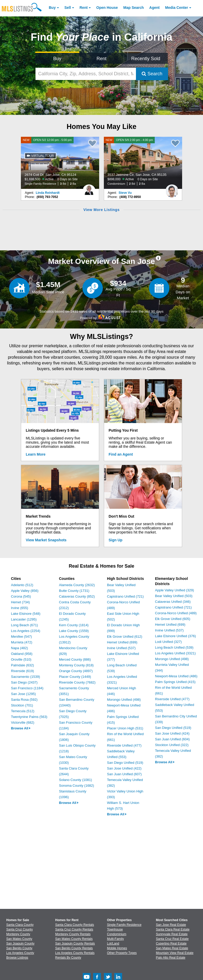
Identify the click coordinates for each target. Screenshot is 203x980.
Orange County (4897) (76, 671)
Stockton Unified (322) (172, 745)
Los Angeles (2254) (26, 631)
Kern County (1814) (74, 625)
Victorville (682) (23, 722)
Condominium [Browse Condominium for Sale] (117, 934)
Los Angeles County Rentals (75, 953)
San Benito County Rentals (74, 948)
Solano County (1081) (75, 780)
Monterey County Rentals (73, 934)
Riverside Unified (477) (124, 745)
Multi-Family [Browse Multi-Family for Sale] (115, 939)
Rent (84, 8)
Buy (52, 8)
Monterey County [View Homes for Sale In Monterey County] (18, 934)
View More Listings (101, 210)
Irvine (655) (20, 608)
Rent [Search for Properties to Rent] (102, 59)
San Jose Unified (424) (172, 733)
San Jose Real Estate (171, 925)
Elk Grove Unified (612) (125, 637)
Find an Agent (121, 454)
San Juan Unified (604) (172, 739)
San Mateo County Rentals (74, 939)
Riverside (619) (22, 671)
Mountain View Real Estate (175, 953)
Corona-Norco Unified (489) (176, 613)
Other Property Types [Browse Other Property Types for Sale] (122, 953)
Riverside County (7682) (77, 682)
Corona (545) (21, 596)
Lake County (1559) (74, 631)
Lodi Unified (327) (168, 642)
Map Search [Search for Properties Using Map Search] (134, 8)
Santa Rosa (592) (24, 700)
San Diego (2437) (24, 682)
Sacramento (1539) (25, 677)
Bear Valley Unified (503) (174, 596)
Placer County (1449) (75, 677)
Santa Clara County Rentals (75, 925)
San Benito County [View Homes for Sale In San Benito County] (19, 948)
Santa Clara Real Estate (173, 929)
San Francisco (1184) (27, 688)
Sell (68, 8)
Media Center (177, 8)
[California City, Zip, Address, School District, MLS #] (86, 74)
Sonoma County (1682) (76, 786)
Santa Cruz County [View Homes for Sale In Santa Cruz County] (19, 929)
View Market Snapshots (46, 540)
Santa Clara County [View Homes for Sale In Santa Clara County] (20, 925)
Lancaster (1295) (24, 619)
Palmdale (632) (22, 665)
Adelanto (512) (22, 585)
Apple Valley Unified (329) (174, 590)
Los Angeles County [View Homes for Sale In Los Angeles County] (20, 953)
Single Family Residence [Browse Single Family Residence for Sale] (124, 925)
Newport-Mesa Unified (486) (176, 676)
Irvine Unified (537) (121, 648)
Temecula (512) (23, 711)
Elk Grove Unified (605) (173, 619)
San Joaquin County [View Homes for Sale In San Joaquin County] (20, 944)
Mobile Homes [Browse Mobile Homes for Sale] (117, 948)
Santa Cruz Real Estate (172, 939)
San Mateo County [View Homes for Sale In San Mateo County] (19, 939)
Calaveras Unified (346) (173, 602)
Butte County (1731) (74, 591)
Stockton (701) (22, 705)
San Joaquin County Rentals (75, 944)
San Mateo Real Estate (172, 948)
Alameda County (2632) (77, 585)
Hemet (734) (20, 602)
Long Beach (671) (24, 625)
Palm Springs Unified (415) (175, 682)
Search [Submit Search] (152, 74)
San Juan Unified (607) (124, 774)
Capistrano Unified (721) (125, 596)
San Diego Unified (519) (125, 763)
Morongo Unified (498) (124, 700)
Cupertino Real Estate (171, 944)
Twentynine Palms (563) (29, 717)
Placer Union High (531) (125, 728)
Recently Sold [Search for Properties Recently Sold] (146, 59)
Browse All (21, 728)
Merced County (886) (75, 659)
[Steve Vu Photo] (172, 189)
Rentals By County (68, 958)
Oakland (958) (22, 654)
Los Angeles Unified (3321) (175, 653)
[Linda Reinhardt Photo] (89, 189)
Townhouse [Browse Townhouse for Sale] (115, 929)
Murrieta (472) (22, 642)
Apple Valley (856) (25, 591)
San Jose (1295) (23, 694)
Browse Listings (17, 958)
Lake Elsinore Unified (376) (175, 636)
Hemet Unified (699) (122, 642)
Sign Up (115, 540)
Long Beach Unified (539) (174, 647)
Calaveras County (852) (77, 596)
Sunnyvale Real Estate (172, 934)
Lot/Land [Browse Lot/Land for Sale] (113, 944)
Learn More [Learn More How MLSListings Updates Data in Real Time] (36, 454)
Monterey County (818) (76, 665)
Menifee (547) (21, 637)
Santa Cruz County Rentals (74, 929)
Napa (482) (19, 648)
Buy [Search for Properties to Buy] (57, 59)
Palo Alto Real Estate (171, 958)
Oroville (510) (21, 659)
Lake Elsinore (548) (26, 614)
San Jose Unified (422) (124, 768)
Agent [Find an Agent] (154, 8)
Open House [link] (107, 8)
